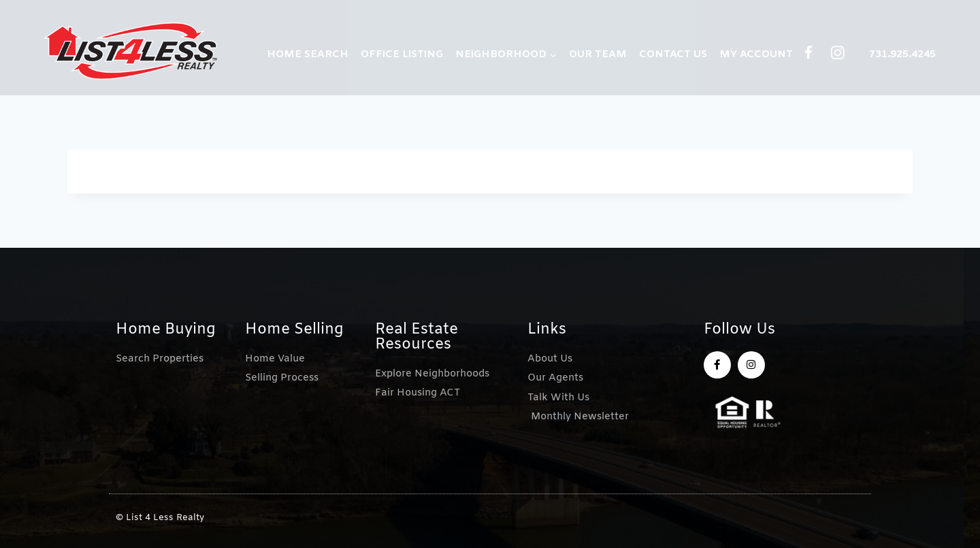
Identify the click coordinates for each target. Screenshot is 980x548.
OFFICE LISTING (402, 54)
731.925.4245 (902, 54)
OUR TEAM (598, 54)
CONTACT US (673, 54)
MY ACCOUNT (756, 54)
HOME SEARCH (308, 54)
